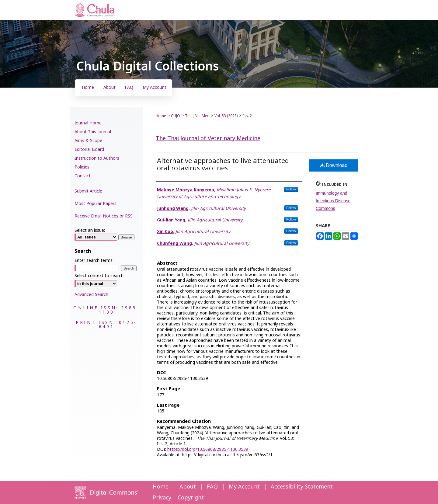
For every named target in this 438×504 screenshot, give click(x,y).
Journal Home (88, 123)
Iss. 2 (247, 116)
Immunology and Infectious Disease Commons (333, 201)
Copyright (191, 498)
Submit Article (88, 191)
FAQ (212, 487)
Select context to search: (99, 276)
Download (334, 165)
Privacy (162, 498)
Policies (82, 167)
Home (161, 116)
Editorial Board (89, 149)
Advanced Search (91, 295)
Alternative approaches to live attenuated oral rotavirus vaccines (223, 165)
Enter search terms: (94, 261)
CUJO (176, 116)
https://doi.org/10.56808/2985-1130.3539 (208, 449)
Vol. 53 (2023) (226, 116)
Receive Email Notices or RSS (104, 216)
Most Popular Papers (96, 204)
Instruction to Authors (97, 158)
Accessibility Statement (302, 487)
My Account (244, 487)
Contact (83, 176)
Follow (291, 189)
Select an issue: (90, 230)
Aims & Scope (88, 141)
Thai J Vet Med (197, 116)
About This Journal (93, 132)
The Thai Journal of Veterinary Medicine (208, 139)
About (188, 487)
